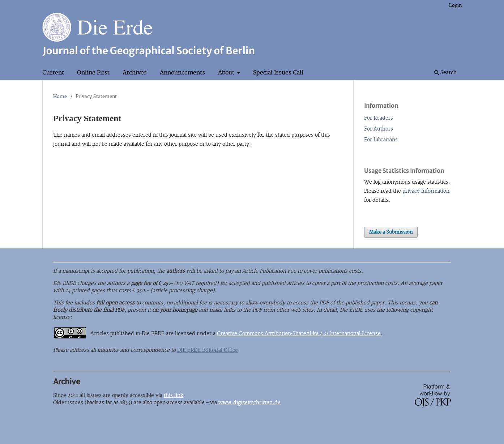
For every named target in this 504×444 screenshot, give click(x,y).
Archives (135, 73)
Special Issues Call (278, 73)
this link (174, 395)
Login (455, 5)
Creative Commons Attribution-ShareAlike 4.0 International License (299, 334)
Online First (93, 73)
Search (445, 72)
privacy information (426, 191)
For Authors (379, 129)
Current (53, 73)
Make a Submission (391, 232)
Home (60, 97)
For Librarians (381, 140)
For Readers (379, 118)
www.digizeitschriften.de (249, 403)
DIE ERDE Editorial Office (208, 350)
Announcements (182, 73)
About (227, 73)
